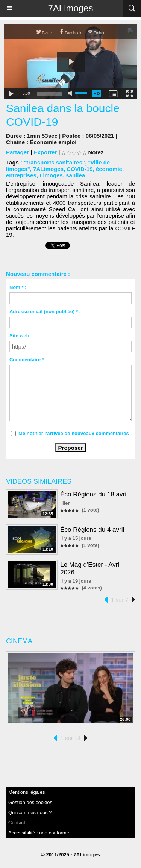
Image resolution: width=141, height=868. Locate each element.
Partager (17, 152)
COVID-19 (80, 169)
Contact (17, 823)
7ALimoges (70, 8)
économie (109, 169)
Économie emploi (53, 142)
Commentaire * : (28, 360)
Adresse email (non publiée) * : (45, 311)
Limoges (51, 175)
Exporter (45, 152)
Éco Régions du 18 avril (94, 494)
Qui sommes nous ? (30, 812)
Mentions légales (27, 792)
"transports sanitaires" (54, 162)
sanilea (75, 175)
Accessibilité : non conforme (39, 833)
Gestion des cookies (30, 802)
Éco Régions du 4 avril (92, 530)
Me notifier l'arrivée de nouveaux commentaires (74, 433)
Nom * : (18, 287)
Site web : (21, 336)
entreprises (21, 175)
